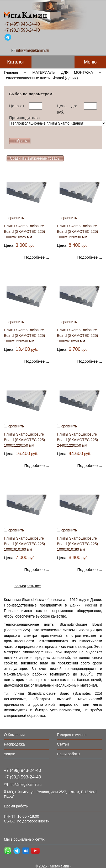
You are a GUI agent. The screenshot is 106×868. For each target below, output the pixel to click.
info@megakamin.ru (33, 50)
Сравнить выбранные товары (35, 158)
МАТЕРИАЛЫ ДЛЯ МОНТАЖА (63, 72)
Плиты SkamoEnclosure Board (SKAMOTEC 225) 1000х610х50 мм (77, 336)
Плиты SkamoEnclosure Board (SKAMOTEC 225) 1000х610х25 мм (24, 231)
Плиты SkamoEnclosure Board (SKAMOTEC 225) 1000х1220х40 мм (24, 336)
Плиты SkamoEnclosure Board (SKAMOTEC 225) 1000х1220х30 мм (77, 231)
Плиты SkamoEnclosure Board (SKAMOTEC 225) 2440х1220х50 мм (77, 440)
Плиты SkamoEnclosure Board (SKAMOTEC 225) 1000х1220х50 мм (24, 440)
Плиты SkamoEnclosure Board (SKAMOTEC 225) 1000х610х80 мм (77, 544)
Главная (11, 72)
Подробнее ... (37, 257)
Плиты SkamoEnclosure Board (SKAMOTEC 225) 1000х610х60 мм (24, 544)
